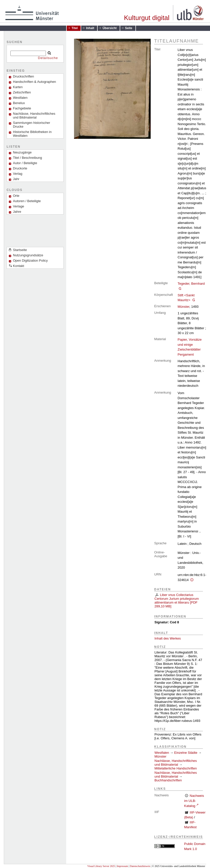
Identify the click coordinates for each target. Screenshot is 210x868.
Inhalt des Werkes (168, 638)
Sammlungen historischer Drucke (32, 125)
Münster (183, 307)
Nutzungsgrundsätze (28, 255)
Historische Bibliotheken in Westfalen (32, 134)
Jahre (17, 212)
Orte (16, 196)
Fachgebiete (22, 108)
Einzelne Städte (186, 753)
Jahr (16, 179)
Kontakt (19, 266)
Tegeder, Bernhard (191, 284)
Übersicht (109, 28)
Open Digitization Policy (30, 261)
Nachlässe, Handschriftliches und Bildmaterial (34, 115)
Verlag (18, 174)
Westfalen (20, 98)
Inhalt (90, 28)
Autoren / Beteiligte (27, 201)
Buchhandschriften (168, 780)
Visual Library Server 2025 (101, 866)
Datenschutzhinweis (140, 866)
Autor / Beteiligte (25, 163)
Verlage (19, 206)
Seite (129, 28)
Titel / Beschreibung (27, 158)
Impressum (122, 866)
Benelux (19, 103)
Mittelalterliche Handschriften (176, 768)
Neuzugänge (22, 152)
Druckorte (20, 168)
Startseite (20, 250)
